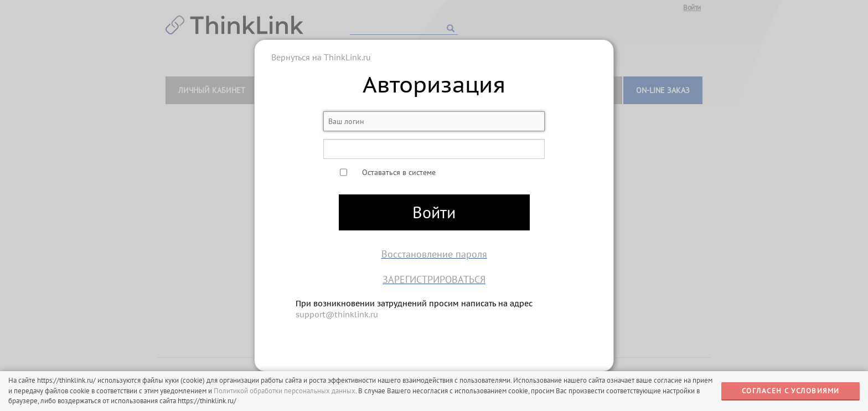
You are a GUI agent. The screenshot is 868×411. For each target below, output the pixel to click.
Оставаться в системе (399, 172)
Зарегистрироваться (434, 279)
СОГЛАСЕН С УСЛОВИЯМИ (791, 391)
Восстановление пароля (434, 254)
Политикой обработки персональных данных (285, 391)
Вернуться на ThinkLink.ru (321, 57)
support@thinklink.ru (337, 315)
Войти (434, 212)
